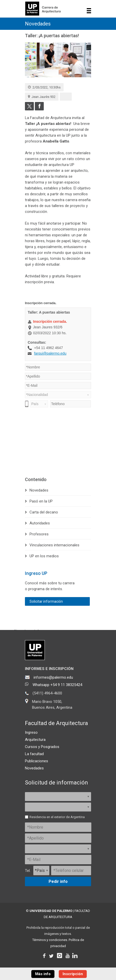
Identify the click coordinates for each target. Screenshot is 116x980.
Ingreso (31, 732)
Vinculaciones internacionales (54, 545)
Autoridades (40, 523)
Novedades (38, 24)
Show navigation (89, 11)
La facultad (34, 754)
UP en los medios (44, 556)
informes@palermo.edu (53, 677)
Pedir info (58, 881)
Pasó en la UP (41, 501)
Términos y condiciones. (50, 940)
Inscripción (73, 974)
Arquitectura (35, 740)
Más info (43, 974)
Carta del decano (44, 512)
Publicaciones (37, 761)
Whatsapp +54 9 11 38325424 (57, 685)
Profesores (39, 534)
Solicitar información (46, 601)
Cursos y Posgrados (42, 747)
